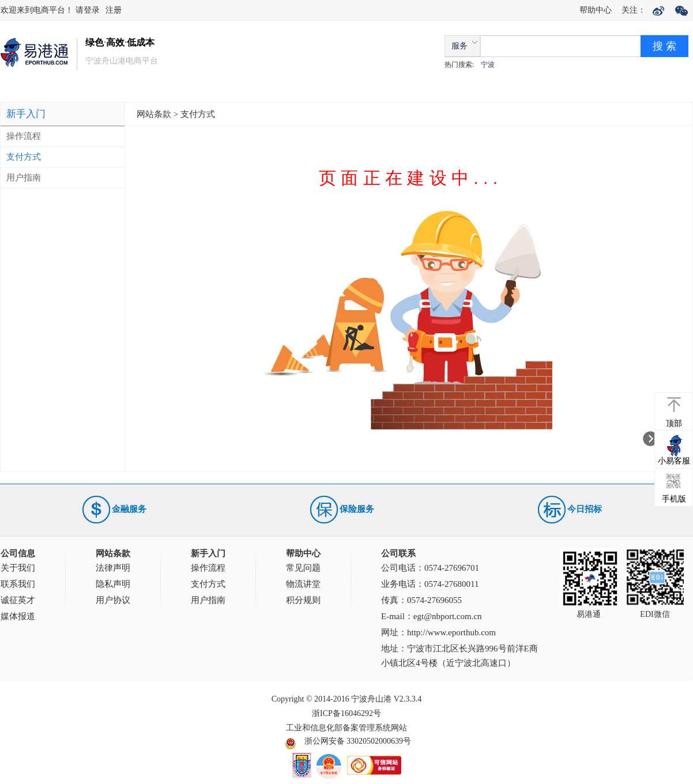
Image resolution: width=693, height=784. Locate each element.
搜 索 (664, 46)
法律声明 (113, 568)
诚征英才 (18, 600)
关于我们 (18, 568)
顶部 (674, 423)
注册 (114, 10)
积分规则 (303, 600)
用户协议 (113, 600)
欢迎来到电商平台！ (38, 10)
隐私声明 (113, 584)
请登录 (88, 10)
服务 (460, 46)
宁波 (488, 65)
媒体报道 (18, 616)
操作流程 (24, 136)
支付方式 (24, 157)
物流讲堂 (303, 584)
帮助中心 (596, 10)
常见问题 (303, 568)
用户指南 (24, 178)
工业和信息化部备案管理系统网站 (346, 728)
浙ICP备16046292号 (346, 713)
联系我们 (18, 584)
